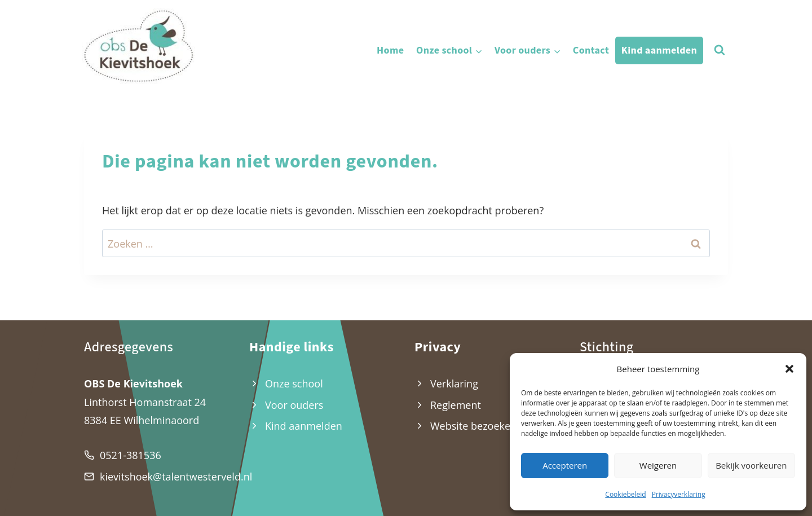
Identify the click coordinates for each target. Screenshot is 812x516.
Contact (591, 50)
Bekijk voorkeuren (751, 465)
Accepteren (565, 465)
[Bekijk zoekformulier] (720, 50)
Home (390, 50)
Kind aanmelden (659, 50)
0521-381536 (131, 455)
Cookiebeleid (625, 494)
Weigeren (658, 465)
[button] (789, 369)
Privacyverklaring (679, 494)
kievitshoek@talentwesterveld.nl (176, 477)
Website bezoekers (475, 426)
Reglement (456, 405)
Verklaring (454, 383)
